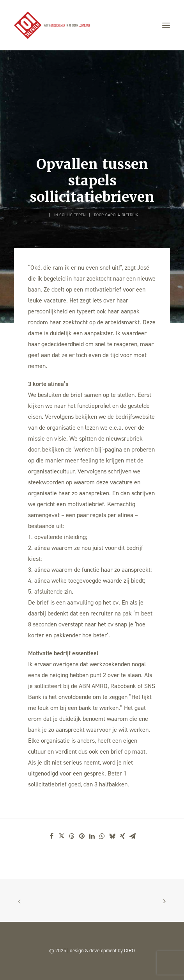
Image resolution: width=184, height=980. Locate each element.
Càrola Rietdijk (122, 215)
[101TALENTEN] (52, 25)
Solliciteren (72, 215)
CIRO (129, 951)
